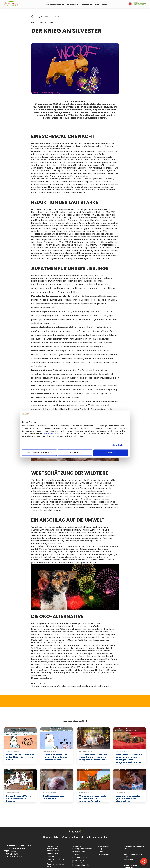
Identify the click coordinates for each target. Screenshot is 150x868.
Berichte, (22, 729)
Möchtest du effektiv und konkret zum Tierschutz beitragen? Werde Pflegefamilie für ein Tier (129, 759)
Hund (34, 23)
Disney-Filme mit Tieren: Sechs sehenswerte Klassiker (19, 799)
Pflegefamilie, (124, 729)
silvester (54, 23)
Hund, (43, 729)
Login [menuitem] (126, 857)
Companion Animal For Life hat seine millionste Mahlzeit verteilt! (55, 757)
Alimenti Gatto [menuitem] (53, 851)
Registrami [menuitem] (128, 860)
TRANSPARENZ (101, 4)
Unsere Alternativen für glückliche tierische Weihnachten (128, 799)
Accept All (111, 453)
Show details (118, 445)
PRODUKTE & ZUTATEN (55, 4)
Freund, (90, 729)
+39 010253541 (11, 854)
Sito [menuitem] (125, 849)
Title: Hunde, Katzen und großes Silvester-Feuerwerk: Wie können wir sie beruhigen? (71, 686)
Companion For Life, (12, 729)
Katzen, (85, 729)
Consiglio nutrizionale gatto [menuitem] (56, 860)
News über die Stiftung (58, 729)
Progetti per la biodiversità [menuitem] (78, 861)
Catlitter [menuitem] (50, 856)
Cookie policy (49, 433)
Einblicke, (118, 730)
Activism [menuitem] (76, 855)
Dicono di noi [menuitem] (103, 855)
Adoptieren (97, 729)
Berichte (44, 770)
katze (43, 23)
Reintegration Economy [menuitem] (82, 849)
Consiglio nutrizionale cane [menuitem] (56, 865)
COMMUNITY (87, 4)
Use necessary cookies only (39, 453)
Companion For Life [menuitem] (81, 857)
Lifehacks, (132, 729)
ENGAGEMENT (73, 4)
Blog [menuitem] (100, 849)
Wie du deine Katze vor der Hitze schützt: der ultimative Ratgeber (93, 799)
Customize (75, 453)
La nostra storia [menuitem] (79, 852)
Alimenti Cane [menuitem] (53, 854)
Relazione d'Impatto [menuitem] (81, 865)
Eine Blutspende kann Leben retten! (54, 797)
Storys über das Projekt (129, 730)
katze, (48, 729)
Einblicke (25, 770)
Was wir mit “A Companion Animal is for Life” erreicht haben (20, 757)
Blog (38, 17)
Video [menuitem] (101, 852)
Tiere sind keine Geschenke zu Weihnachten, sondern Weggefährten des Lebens (93, 757)
